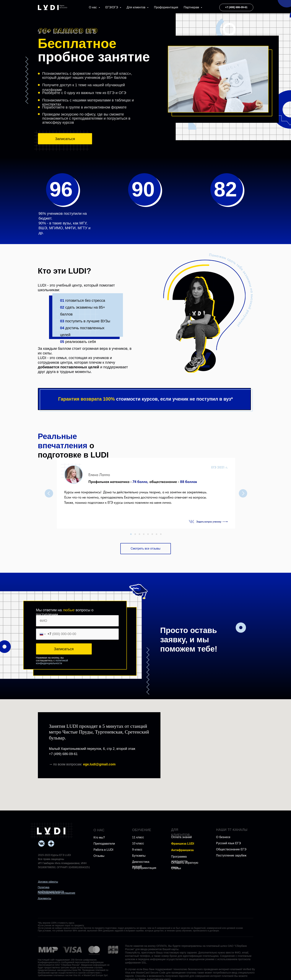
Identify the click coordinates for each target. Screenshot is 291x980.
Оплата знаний (182, 837)
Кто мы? (99, 837)
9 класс (137, 850)
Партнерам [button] (192, 7)
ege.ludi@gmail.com (99, 764)
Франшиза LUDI (183, 844)
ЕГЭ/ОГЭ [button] (112, 7)
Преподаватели (104, 844)
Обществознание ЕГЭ (231, 849)
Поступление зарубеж (231, 855)
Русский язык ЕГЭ (229, 843)
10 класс (138, 843)
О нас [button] (93, 7)
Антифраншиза (182, 850)
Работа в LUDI (104, 850)
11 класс (138, 837)
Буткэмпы (139, 856)
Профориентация (166, 7)
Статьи (176, 868)
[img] (51, 831)
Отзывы (99, 856)
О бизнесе (223, 837)
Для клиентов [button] (136, 7)
